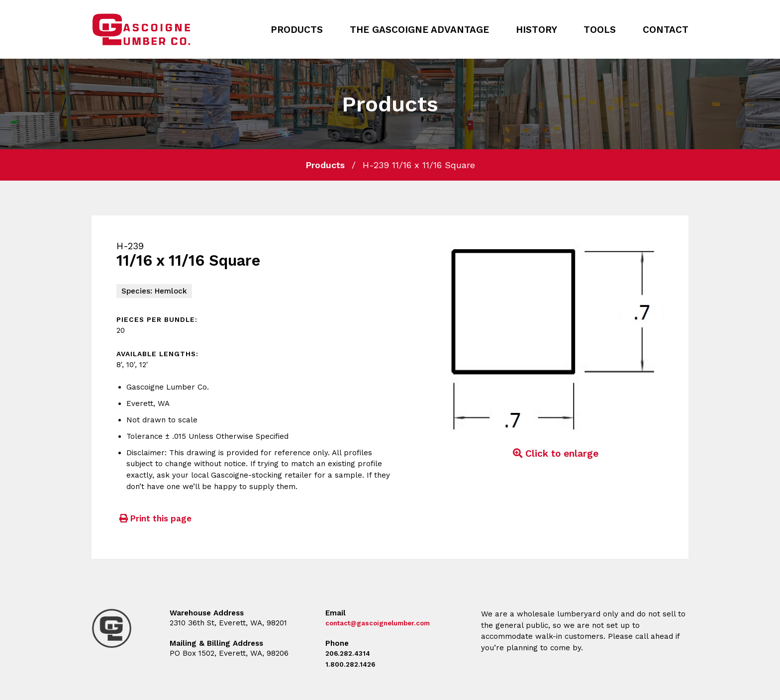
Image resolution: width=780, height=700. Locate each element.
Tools (600, 30)
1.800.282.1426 (352, 664)
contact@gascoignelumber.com (386, 623)
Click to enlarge (554, 453)
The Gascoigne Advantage (419, 30)
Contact (666, 30)
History (536, 30)
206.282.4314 (350, 653)
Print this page (154, 518)
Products (297, 30)
